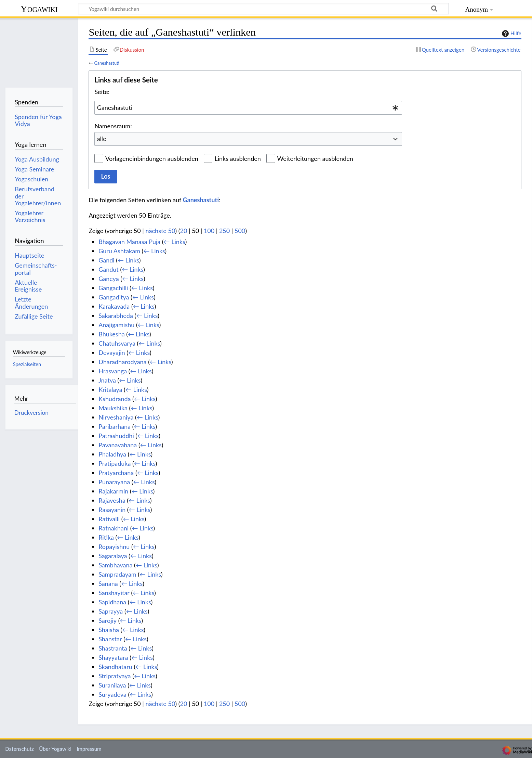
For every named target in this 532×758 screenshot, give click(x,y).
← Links (175, 242)
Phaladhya (112, 454)
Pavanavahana (118, 445)
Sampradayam (117, 574)
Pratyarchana (116, 473)
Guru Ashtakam (119, 251)
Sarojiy (108, 620)
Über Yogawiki (55, 749)
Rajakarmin (113, 491)
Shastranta (113, 648)
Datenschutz (19, 749)
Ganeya (109, 279)
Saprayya (111, 611)
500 (240, 231)
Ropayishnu (114, 547)
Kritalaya (110, 389)
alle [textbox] (102, 139)
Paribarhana (115, 426)
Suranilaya (112, 685)
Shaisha (109, 630)
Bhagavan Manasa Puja (129, 242)
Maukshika (113, 408)
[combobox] (248, 108)
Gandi (107, 260)
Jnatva (107, 380)
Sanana (108, 583)
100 (209, 231)
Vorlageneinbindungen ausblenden (152, 158)
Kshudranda (115, 399)
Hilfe (511, 34)
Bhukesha (111, 334)
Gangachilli (113, 288)
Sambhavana (115, 565)
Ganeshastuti (107, 63)
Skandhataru (115, 667)
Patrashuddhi (116, 436)
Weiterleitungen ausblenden (315, 158)
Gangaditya (114, 297)
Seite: (102, 92)
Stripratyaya (115, 676)
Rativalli (109, 519)
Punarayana (114, 482)
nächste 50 (161, 231)
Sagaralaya (113, 556)
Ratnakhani (114, 528)
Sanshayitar (114, 593)
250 (224, 231)
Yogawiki (39, 9)
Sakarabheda (116, 316)
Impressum (89, 749)
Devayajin (112, 352)
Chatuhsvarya (117, 343)
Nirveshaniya (116, 417)
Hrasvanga (113, 371)
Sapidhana (112, 602)
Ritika (106, 537)
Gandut (109, 269)
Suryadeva (112, 694)
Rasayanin (112, 510)
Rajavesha (112, 500)
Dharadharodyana (122, 362)
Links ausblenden (237, 158)
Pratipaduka (115, 463)
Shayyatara (113, 657)
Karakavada (114, 306)
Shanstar (110, 639)
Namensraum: (113, 126)
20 (184, 231)
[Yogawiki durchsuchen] (263, 9)
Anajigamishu (116, 325)
